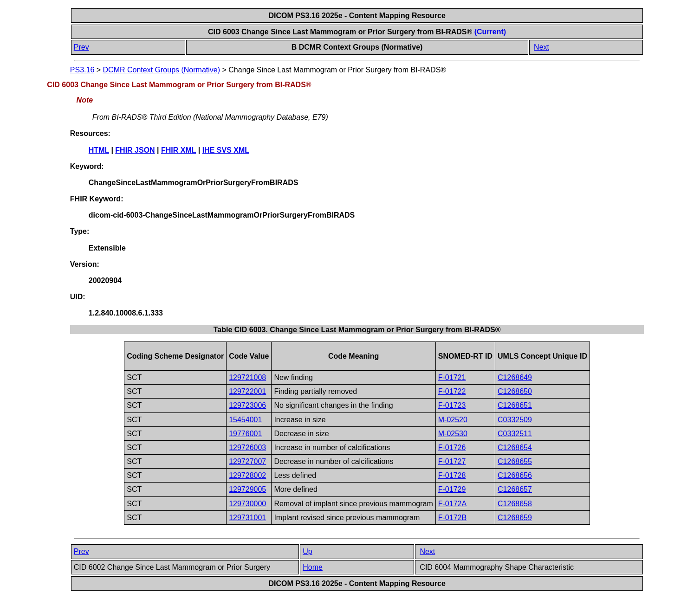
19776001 (245, 434)
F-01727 (452, 461)
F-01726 (452, 448)
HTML (99, 150)
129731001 (247, 518)
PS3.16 (82, 70)
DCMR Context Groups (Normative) (162, 70)
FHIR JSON (135, 150)
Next (541, 47)
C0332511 (515, 434)
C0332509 (515, 420)
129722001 (247, 391)
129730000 (247, 504)
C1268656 (515, 475)
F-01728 (452, 475)
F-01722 (452, 391)
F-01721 (452, 377)
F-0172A (452, 504)
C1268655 (515, 461)
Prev (81, 47)
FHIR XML (178, 150)
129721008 (247, 377)
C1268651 (515, 405)
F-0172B (452, 518)
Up (307, 551)
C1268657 (515, 489)
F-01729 (452, 489)
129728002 (247, 475)
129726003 (247, 448)
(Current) (490, 32)
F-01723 (452, 405)
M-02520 (453, 420)
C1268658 (515, 504)
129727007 (247, 461)
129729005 (247, 489)
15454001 (245, 420)
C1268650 (515, 391)
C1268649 (515, 377)
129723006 (247, 405)
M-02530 (453, 434)
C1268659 (515, 518)
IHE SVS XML (226, 150)
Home (313, 567)
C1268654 (515, 448)
